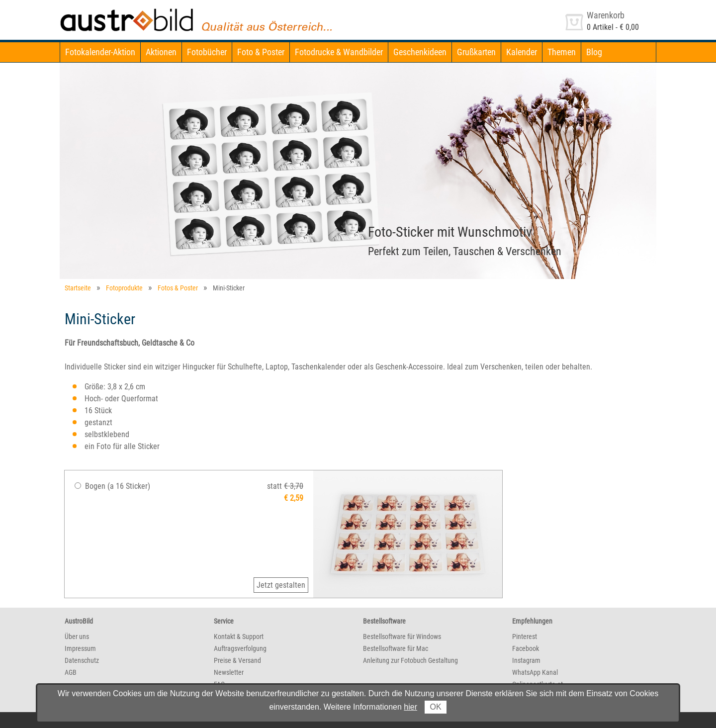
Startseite (78, 288)
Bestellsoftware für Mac (396, 648)
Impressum (80, 648)
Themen (562, 52)
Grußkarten (476, 52)
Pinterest (525, 637)
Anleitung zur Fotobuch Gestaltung (410, 660)
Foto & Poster (261, 52)
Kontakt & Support (239, 637)
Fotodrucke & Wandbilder (339, 52)
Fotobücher (207, 52)
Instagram (526, 660)
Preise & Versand (237, 660)
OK (435, 707)
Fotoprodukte (124, 288)
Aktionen (161, 52)
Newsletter (229, 672)
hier (410, 707)
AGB (71, 672)
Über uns (77, 637)
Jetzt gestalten (281, 585)
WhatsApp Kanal (535, 672)
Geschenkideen (420, 52)
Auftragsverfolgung (240, 648)
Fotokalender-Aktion (100, 52)
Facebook (526, 648)
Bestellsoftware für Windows (402, 637)
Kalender (522, 52)
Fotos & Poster (178, 288)
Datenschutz (82, 660)
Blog (594, 52)
